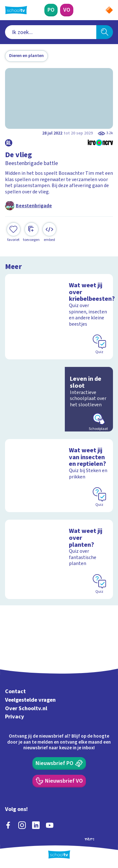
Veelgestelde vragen (30, 700)
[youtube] (50, 825)
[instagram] (22, 825)
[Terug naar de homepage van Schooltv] (16, 10)
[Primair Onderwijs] (51, 10)
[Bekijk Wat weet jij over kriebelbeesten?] (59, 317)
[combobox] (51, 32)
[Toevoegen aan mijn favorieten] (14, 232)
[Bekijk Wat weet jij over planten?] (59, 559)
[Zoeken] (105, 32)
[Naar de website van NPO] (109, 10)
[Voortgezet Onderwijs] (67, 10)
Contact (15, 691)
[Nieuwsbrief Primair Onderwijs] (59, 763)
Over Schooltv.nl (26, 708)
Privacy (15, 717)
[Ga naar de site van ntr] (89, 838)
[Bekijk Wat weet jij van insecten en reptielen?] (59, 476)
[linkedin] (36, 825)
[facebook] (8, 825)
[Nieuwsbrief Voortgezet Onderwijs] (59, 781)
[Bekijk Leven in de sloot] (59, 399)
